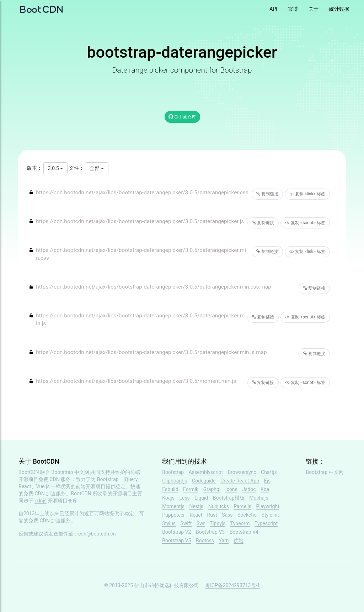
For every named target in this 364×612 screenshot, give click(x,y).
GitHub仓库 (182, 117)
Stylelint (270, 515)
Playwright (268, 506)
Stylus (169, 523)
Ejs (267, 481)
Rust (212, 515)
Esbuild (170, 489)
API (273, 9)
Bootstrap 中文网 (71, 472)
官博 (293, 9)
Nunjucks (219, 506)
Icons (231, 489)
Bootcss (205, 540)
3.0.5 (55, 168)
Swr (201, 523)
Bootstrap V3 (210, 532)
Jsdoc (249, 489)
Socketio (247, 515)
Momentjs (173, 506)
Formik (191, 489)
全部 (97, 168)
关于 (314, 9)
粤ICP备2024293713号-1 (232, 585)
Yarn (224, 540)
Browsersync (242, 472)
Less (184, 498)
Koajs (168, 498)
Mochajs (259, 498)
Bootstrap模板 (229, 498)
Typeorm (240, 523)
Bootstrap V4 (244, 532)
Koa (265, 489)
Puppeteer (173, 515)
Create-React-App (240, 481)
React (196, 515)
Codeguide (204, 481)
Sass (227, 515)
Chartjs (269, 472)
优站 (239, 540)
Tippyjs (218, 523)
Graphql (212, 489)
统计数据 (339, 9)
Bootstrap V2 (176, 532)
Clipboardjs (175, 481)
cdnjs (41, 501)
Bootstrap (173, 472)
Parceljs (242, 506)
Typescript (266, 523)
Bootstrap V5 (176, 540)
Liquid (201, 498)
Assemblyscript (206, 472)
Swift (186, 523)
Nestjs (196, 506)
